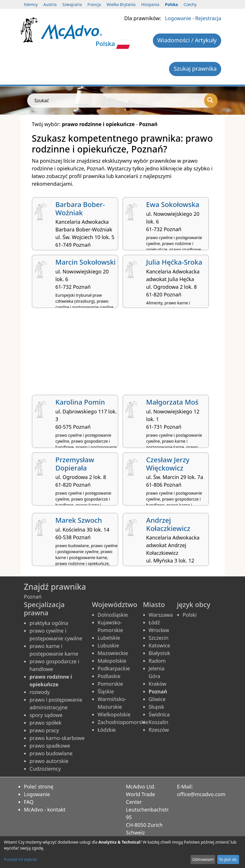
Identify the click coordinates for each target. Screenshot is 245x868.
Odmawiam (203, 859)
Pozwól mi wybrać (21, 859)
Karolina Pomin (80, 402)
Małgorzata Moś (172, 402)
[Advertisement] (122, 354)
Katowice (159, 645)
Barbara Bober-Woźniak (80, 208)
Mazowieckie (113, 653)
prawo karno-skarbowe (57, 738)
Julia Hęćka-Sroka (174, 262)
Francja (94, 4)
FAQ (29, 802)
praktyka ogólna (49, 623)
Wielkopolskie (114, 714)
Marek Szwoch (79, 520)
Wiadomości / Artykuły (187, 40)
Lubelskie (109, 638)
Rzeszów (159, 730)
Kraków (158, 684)
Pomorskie (110, 684)
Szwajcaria (72, 4)
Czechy (190, 4)
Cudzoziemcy (45, 769)
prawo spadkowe (50, 746)
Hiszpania (150, 4)
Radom (157, 661)
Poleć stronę (39, 787)
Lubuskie (108, 645)
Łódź (154, 622)
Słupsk (156, 707)
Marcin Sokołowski (85, 262)
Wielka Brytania (121, 4)
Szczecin (159, 638)
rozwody (40, 692)
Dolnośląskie (113, 615)
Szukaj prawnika (195, 69)
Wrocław (159, 630)
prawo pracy (44, 730)
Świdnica (159, 714)
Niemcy (31, 4)
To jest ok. (228, 859)
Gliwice (157, 699)
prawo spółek (46, 723)
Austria (50, 4)
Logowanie (178, 18)
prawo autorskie (49, 761)
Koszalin (159, 722)
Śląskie (106, 691)
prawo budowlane (51, 753)
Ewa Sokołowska (173, 204)
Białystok (159, 653)
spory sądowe (46, 715)
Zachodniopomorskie (123, 722)
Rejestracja (208, 18)
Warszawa (161, 615)
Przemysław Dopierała (75, 464)
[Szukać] (211, 101)
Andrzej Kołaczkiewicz (168, 524)
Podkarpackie (114, 668)
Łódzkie (107, 730)
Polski (190, 615)
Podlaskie (109, 676)
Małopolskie (112, 661)
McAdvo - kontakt (45, 810)
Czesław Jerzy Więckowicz (168, 464)
